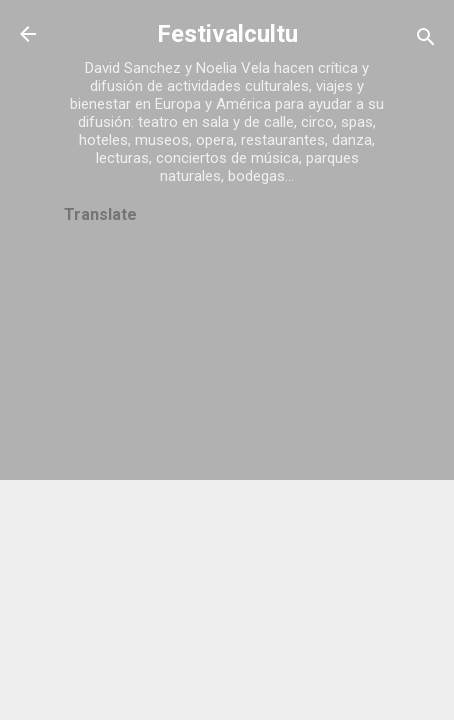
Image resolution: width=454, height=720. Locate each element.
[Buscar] (426, 40)
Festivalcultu (227, 34)
